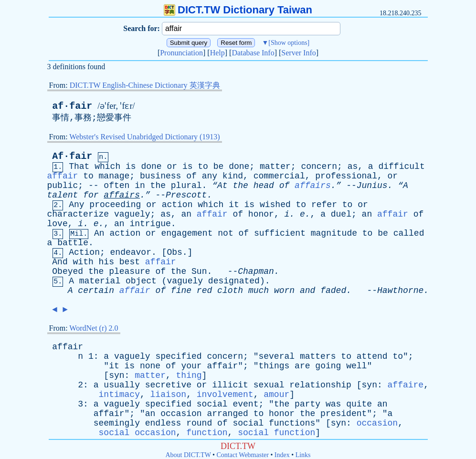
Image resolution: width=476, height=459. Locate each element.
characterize (78, 214)
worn (284, 291)
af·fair (72, 106)
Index (282, 455)
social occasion (138, 433)
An (99, 233)
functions (292, 423)
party (307, 404)
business (160, 176)
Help (217, 53)
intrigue (150, 224)
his (106, 262)
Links (303, 455)
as (353, 167)
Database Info (253, 53)
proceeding (115, 205)
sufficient (280, 233)
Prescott (186, 195)
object (141, 281)
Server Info (298, 53)
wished (275, 205)
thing (189, 376)
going (328, 366)
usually (122, 385)
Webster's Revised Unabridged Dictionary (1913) (144, 137)
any (210, 176)
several (276, 356)
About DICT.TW (188, 455)
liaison (169, 395)
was (333, 404)
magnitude (334, 233)
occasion (181, 414)
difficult (401, 167)
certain (96, 291)
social (212, 404)
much (259, 291)
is (131, 167)
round (199, 423)
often (116, 186)
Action (84, 252)
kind (233, 176)
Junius (372, 186)
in (140, 186)
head (264, 186)
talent (63, 195)
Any (76, 205)
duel (341, 214)
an (186, 214)
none (150, 366)
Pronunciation (181, 53)
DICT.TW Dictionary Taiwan (238, 10)
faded (333, 291)
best (130, 262)
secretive (168, 385)
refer (324, 205)
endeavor (131, 252)
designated (234, 281)
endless (163, 423)
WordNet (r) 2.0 (94, 328)
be (219, 167)
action (177, 205)
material (100, 281)
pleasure (129, 271)
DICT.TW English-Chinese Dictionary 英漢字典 (145, 85)
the (158, 186)
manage (114, 176)
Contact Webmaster (243, 455)
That (79, 167)
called (409, 233)
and (307, 291)
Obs (174, 252)
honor (261, 214)
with (83, 262)
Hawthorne (400, 291)
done (151, 167)
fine (181, 291)
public (63, 186)
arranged (227, 414)
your (191, 366)
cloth (230, 291)
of (191, 176)
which (107, 167)
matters (318, 356)
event (245, 404)
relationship (320, 385)
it (234, 205)
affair (63, 176)
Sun (199, 271)
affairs (313, 186)
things (274, 366)
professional (346, 176)
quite (359, 404)
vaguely (132, 214)
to (203, 167)
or (172, 167)
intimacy (119, 395)
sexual (269, 385)
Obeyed (68, 271)
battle (73, 243)
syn (116, 376)
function (207, 433)
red (204, 291)
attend (372, 356)
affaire (406, 385)
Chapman (256, 271)
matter (275, 167)
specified (178, 356)
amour (276, 395)
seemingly (117, 423)
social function (276, 433)
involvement (225, 395)
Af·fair (72, 156)
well (356, 366)
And (60, 262)
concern (319, 167)
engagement (187, 233)
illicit (230, 385)
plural (186, 186)
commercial (279, 176)
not (225, 233)
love (58, 224)
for (91, 195)
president (344, 414)
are (302, 366)
